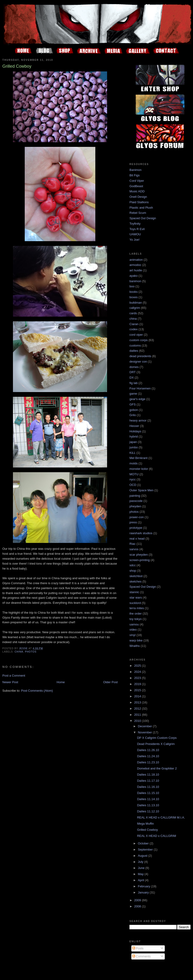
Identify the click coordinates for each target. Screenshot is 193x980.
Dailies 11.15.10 (148, 793)
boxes (134, 297)
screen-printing (140, 560)
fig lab (134, 383)
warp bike (136, 640)
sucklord (135, 603)
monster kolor (139, 469)
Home (61, 682)
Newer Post (10, 682)
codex (134, 329)
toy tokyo (136, 619)
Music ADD (137, 191)
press (133, 522)
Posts (138, 948)
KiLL (133, 453)
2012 (138, 709)
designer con (138, 362)
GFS (133, 404)
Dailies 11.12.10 (148, 811)
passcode (136, 501)
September (146, 850)
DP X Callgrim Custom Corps (157, 738)
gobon (134, 410)
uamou (134, 624)
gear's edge (137, 399)
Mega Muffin (145, 824)
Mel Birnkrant (139, 458)
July (141, 862)
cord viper (136, 335)
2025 (138, 666)
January (144, 892)
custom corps (139, 340)
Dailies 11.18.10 (148, 775)
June (142, 868)
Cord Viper (137, 181)
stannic (134, 592)
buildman (136, 303)
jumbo (134, 447)
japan (133, 442)
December (145, 726)
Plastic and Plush (141, 208)
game (133, 394)
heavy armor (138, 420)
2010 (138, 721)
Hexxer (134, 426)
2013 (138, 702)
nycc (133, 479)
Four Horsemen (140, 388)
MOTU (134, 474)
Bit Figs (135, 175)
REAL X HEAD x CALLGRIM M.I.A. (161, 817)
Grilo (133, 415)
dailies (134, 351)
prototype (136, 528)
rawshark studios (141, 533)
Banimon (135, 170)
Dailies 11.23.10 (148, 762)
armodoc (135, 265)
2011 (138, 715)
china (19, 652)
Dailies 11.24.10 (148, 756)
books (134, 292)
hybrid (134, 436)
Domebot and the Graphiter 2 (157, 768)
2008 (138, 906)
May (141, 874)
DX (132, 378)
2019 (138, 684)
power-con (137, 517)
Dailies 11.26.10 (148, 750)
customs (135, 345)
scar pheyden (139, 555)
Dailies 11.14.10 (148, 799)
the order (136, 614)
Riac (133, 544)
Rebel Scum (138, 213)
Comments (141, 956)
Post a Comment (14, 676)
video (133, 630)
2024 (138, 672)
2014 (138, 696)
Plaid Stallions (139, 202)
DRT (133, 372)
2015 (138, 690)
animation (136, 260)
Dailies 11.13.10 (148, 805)
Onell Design (138, 197)
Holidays (135, 431)
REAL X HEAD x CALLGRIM (157, 836)
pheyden (135, 506)
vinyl (133, 635)
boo (132, 286)
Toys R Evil (137, 229)
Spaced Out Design (143, 218)
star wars (136, 598)
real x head (137, 539)
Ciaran (134, 324)
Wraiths (135, 646)
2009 (138, 900)
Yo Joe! (135, 240)
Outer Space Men (141, 490)
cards (133, 313)
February (145, 886)
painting (135, 496)
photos (31, 652)
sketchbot (136, 576)
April (141, 880)
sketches (135, 581)
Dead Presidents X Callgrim (156, 744)
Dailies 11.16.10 (148, 787)
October (144, 843)
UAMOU (135, 234)
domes (134, 367)
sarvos (134, 549)
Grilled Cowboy (147, 830)
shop (133, 571)
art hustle (136, 270)
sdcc (133, 565)
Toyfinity (135, 224)
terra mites (137, 608)
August (143, 856)
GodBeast (136, 186)
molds (134, 463)
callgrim (135, 308)
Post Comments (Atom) (37, 691)
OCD (133, 485)
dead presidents (140, 356)
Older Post (111, 682)
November (145, 732)
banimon (135, 281)
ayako (134, 276)
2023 (138, 678)
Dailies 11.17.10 (148, 781)
